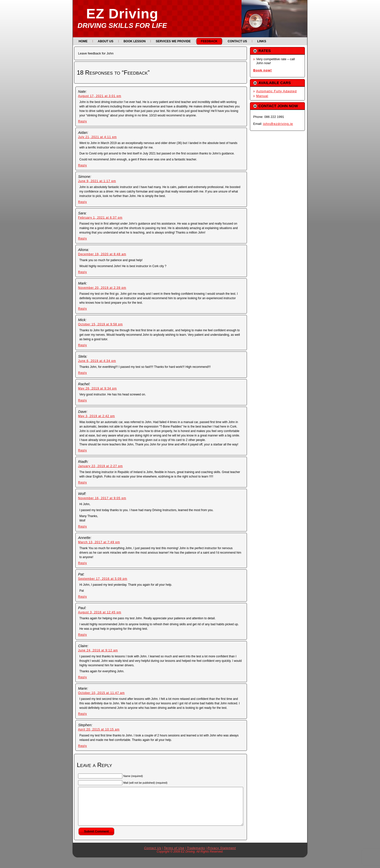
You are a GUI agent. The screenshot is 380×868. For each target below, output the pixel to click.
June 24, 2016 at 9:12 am (98, 650)
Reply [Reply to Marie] (83, 714)
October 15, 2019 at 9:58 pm (100, 324)
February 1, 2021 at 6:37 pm (100, 218)
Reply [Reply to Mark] (83, 309)
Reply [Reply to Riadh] (83, 482)
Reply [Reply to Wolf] (83, 527)
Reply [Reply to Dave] (83, 450)
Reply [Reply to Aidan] (83, 165)
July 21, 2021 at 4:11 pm (97, 137)
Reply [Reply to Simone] (83, 202)
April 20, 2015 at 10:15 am (99, 729)
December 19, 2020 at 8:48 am (102, 254)
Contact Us (153, 856)
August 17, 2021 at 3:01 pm (100, 96)
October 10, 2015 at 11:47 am (101, 693)
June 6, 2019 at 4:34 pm (97, 361)
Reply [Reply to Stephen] (83, 746)
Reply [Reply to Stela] (83, 373)
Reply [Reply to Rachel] (83, 400)
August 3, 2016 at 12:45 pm (100, 612)
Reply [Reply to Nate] (83, 121)
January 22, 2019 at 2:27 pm (100, 466)
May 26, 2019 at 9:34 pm (97, 388)
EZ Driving (122, 14)
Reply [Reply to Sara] (83, 239)
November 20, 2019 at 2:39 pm (102, 288)
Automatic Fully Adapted (276, 91)
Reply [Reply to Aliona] (83, 272)
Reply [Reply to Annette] (83, 563)
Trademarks (196, 856)
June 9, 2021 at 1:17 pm (97, 181)
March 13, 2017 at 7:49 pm (99, 542)
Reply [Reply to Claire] (83, 677)
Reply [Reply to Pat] (83, 597)
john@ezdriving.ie (278, 124)
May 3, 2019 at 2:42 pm (96, 416)
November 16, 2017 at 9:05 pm (102, 498)
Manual (262, 96)
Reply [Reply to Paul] (83, 635)
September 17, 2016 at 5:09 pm (103, 579)
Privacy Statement (222, 856)
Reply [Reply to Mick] (83, 345)
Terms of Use (174, 856)
